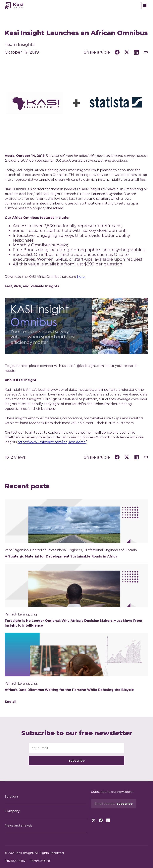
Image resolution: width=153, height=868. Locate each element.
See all (11, 702)
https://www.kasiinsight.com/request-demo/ (52, 442)
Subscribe (77, 760)
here (81, 277)
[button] (145, 6)
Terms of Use (40, 861)
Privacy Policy (15, 861)
